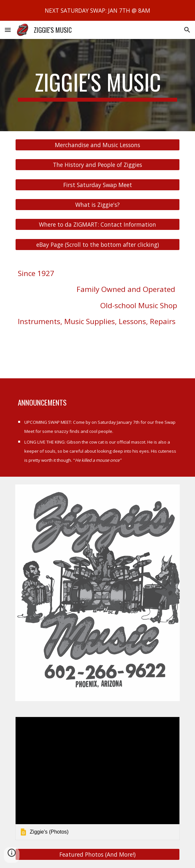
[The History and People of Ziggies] (97, 165)
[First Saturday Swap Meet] (97, 185)
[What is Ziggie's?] (97, 205)
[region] (97, 10)
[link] (97, 778)
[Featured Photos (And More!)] (97, 854)
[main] (97, 85)
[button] (8, 30)
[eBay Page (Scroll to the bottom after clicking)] (97, 244)
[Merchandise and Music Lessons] (97, 145)
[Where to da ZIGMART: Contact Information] (97, 225)
